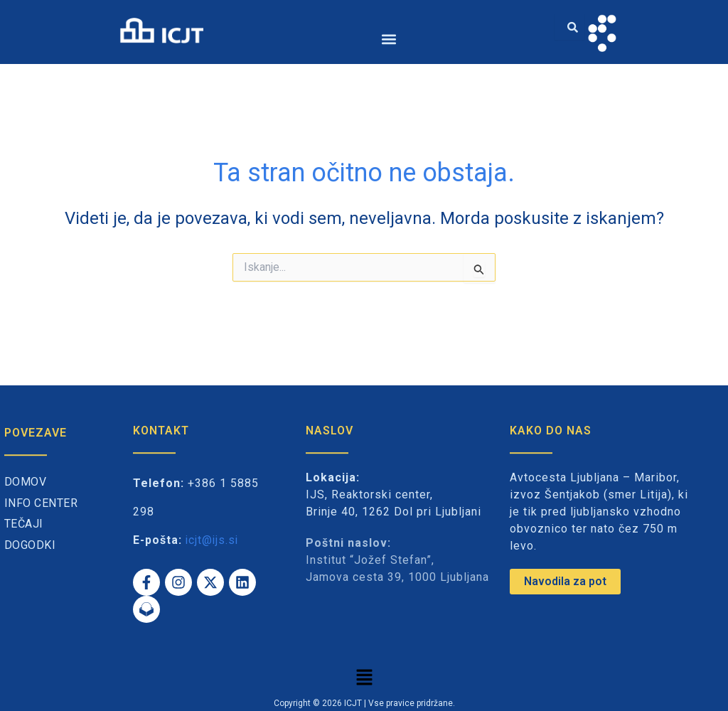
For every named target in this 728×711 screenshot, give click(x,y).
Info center (41, 503)
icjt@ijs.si (213, 540)
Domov (26, 482)
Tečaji (24, 524)
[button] (389, 39)
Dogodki (30, 545)
